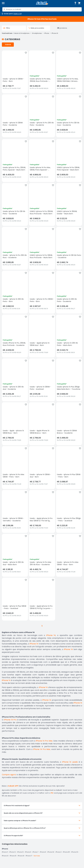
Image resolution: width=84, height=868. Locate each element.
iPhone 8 (43, 852)
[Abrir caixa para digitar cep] (12, 14)
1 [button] (42, 626)
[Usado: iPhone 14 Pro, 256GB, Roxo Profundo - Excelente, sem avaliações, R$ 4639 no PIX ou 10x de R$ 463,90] (15, 336)
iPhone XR (66, 852)
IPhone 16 (21, 856)
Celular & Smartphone (21, 33)
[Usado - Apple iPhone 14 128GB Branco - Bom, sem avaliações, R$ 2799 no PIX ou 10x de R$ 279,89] (42, 424)
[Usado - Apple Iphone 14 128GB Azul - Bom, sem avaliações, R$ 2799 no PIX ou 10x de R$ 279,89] (42, 336)
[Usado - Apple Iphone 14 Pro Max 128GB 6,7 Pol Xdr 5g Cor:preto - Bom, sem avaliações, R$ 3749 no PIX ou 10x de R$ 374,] (42, 511)
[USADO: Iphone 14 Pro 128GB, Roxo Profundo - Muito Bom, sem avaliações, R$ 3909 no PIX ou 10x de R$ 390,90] (42, 248)
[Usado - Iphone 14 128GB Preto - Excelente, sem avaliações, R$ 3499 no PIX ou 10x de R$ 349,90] (15, 116)
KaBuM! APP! (13, 786)
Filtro (7, 28)
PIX (52, 793)
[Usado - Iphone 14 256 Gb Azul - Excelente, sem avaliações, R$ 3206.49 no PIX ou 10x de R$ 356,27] (15, 380)
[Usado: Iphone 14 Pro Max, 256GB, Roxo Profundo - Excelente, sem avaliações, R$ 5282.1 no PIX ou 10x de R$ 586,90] (42, 72)
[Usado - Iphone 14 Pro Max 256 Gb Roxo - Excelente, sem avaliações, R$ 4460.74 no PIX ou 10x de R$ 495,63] (42, 555)
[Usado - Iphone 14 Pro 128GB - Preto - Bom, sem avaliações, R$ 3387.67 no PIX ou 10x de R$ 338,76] (42, 292)
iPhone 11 (5, 852)
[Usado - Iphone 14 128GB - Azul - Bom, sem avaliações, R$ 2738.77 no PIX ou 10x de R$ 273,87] (42, 468)
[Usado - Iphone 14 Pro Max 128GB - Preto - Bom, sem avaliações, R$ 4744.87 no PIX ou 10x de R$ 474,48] (15, 468)
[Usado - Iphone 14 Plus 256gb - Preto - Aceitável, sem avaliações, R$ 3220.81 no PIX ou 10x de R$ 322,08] (69, 511)
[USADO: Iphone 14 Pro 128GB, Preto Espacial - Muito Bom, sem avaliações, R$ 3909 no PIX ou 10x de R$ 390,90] (69, 161)
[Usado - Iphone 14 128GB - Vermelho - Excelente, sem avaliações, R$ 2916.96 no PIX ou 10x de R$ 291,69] (15, 511)
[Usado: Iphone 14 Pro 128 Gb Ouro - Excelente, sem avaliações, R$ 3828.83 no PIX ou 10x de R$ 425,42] (69, 116)
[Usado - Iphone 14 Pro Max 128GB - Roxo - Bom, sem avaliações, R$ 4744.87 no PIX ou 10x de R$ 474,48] (69, 555)
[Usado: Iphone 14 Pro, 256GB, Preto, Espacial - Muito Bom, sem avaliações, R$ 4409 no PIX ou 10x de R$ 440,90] (15, 161)
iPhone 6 (28, 852)
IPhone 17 (29, 856)
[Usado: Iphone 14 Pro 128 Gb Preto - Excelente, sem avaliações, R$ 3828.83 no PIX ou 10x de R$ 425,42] (15, 204)
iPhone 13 (20, 852)
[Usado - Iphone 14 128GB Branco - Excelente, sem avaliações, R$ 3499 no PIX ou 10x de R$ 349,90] (69, 424)
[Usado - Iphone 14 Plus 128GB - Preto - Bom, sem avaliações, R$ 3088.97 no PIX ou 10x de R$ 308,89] (69, 468)
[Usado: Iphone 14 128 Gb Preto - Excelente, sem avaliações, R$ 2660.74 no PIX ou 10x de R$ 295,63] (69, 248)
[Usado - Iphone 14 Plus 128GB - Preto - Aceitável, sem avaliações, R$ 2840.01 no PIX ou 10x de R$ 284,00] (15, 599)
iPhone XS (75, 852)
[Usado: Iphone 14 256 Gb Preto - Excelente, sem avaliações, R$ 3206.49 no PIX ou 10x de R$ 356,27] (69, 292)
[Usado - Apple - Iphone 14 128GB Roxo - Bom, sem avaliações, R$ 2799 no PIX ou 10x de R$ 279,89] (15, 424)
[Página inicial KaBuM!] (42, 3)
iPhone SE (51, 852)
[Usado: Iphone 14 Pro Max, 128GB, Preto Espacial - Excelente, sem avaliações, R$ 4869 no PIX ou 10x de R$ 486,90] (42, 161)
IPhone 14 (55, 33)
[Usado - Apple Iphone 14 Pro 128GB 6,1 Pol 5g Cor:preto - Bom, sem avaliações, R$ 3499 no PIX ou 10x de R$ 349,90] (42, 599)
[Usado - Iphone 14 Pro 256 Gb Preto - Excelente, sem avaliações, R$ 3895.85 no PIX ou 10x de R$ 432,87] (42, 116)
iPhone (47, 33)
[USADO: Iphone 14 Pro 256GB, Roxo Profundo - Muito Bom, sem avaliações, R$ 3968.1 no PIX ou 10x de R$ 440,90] (42, 204)
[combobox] (42, 9)
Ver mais (37, 856)
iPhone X (58, 852)
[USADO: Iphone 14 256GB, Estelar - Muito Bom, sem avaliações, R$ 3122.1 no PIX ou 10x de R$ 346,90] (69, 204)
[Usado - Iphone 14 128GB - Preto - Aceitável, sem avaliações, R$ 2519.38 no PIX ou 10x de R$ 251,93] (42, 380)
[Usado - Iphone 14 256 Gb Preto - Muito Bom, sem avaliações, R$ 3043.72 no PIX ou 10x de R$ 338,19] (69, 336)
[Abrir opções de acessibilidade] (75, 3)
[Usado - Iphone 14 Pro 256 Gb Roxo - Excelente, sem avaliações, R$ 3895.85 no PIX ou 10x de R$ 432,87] (15, 248)
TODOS (8, 45)
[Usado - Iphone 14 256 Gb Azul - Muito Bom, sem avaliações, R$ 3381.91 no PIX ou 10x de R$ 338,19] (15, 555)
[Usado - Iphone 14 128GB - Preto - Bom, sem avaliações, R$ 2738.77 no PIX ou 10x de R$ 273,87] (15, 72)
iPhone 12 (13, 852)
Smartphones (37, 33)
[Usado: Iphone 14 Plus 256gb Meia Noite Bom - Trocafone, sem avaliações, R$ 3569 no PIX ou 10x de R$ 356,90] (69, 380)
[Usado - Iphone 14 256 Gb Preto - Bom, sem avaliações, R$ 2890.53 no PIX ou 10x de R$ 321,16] (15, 292)
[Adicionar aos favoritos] (26, 53)
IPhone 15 (13, 856)
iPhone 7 (35, 852)
